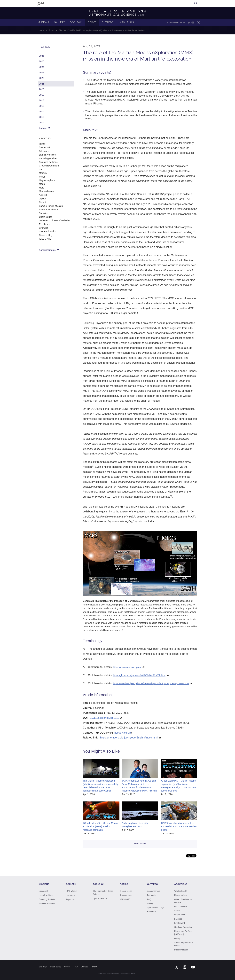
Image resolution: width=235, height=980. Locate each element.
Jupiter (42, 199)
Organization (180, 915)
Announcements (47, 250)
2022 (42, 78)
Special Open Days (156, 908)
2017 (42, 106)
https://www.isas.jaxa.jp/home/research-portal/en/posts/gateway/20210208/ (151, 683)
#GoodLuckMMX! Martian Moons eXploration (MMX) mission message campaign (100, 827)
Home (41, 30)
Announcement (154, 891)
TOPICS (92, 22)
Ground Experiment (49, 166)
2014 (42, 123)
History (177, 939)
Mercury (43, 173)
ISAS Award (180, 923)
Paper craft (71, 899)
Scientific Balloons (48, 162)
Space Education (48, 231)
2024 (42, 67)
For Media (152, 895)
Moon (42, 184)
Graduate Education (183, 927)
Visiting (150, 903)
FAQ (149, 899)
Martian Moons (47, 191)
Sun (41, 169)
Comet (42, 202)
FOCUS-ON (76, 22)
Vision (177, 911)
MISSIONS (43, 22)
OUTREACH (108, 22)
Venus (42, 177)
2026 (42, 56)
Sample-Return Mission (51, 206)
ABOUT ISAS (127, 22)
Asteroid (43, 195)
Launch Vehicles (47, 155)
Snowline (44, 213)
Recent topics (126, 891)
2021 (42, 84)
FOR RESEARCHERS (176, 23)
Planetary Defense (48, 210)
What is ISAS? (181, 891)
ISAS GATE (45, 239)
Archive (43, 128)
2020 (42, 89)
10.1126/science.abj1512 (105, 718)
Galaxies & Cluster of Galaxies (55, 220)
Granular (43, 228)
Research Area (181, 895)
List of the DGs (181, 907)
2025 (42, 61)
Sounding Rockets (48, 158)
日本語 (191, 23)
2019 (42, 95)
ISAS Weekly (72, 891)
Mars (42, 188)
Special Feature (100, 898)
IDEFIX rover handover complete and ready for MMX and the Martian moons (179, 827)
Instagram (70, 895)
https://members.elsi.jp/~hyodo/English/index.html (129, 738)
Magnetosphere (47, 180)
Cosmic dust (45, 217)
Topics (52, 30)
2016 (42, 111)
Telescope (44, 151)
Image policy (55, 967)
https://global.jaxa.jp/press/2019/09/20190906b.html (139, 675)
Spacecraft (44, 147)
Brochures (152, 912)
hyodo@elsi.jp (123, 733)
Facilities (178, 919)
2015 (42, 117)
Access (67, 967)
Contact (84, 967)
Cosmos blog (46, 235)
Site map (43, 967)
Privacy (94, 967)
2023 (42, 72)
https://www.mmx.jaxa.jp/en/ (127, 667)
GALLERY (59, 22)
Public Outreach (181, 950)
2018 (42, 100)
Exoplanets (45, 224)
